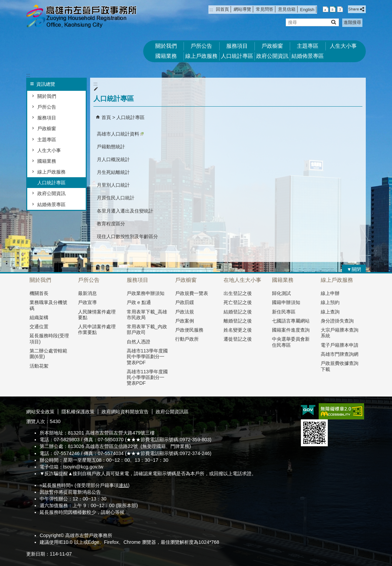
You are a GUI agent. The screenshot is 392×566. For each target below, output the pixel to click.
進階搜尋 (352, 22)
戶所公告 (201, 46)
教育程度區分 (111, 224)
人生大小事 (343, 46)
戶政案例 (185, 321)
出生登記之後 (238, 293)
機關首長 (39, 293)
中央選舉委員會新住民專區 (291, 342)
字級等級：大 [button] (340, 9)
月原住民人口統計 (116, 198)
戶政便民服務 (189, 330)
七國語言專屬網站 (291, 321)
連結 (123, 485)
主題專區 (308, 46)
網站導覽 (242, 9)
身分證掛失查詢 (337, 321)
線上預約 (330, 302)
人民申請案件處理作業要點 (97, 329)
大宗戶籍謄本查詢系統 (340, 333)
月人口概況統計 (113, 159)
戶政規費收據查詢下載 (340, 366)
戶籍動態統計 (111, 147)
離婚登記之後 (238, 321)
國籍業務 (166, 56)
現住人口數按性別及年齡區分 (127, 236)
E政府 (308, 411)
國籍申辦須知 (286, 302)
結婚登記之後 (238, 312)
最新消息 (87, 293)
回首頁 (222, 9)
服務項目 (237, 46)
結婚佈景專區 (308, 56)
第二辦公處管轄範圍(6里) (48, 354)
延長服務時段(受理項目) (49, 338)
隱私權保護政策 (78, 412)
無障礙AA (341, 411)
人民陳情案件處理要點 (97, 315)
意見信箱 (287, 9)
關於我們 (166, 46)
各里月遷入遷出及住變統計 (125, 211)
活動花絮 (39, 366)
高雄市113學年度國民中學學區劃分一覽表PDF (147, 357)
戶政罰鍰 (185, 302)
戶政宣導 (87, 302)
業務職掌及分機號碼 (48, 305)
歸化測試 (281, 293)
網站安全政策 (40, 412)
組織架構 (39, 317)
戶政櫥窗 (272, 46)
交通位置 (39, 327)
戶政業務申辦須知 (146, 293)
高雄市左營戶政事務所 (83, 17)
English (307, 10)
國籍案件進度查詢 (291, 330)
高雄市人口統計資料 (120, 134)
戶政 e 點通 (139, 302)
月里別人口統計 (113, 185)
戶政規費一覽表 (192, 293)
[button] (333, 22)
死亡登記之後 (238, 302)
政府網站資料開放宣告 (125, 412)
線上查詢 (330, 312)
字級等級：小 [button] (326, 9)
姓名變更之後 (238, 330)
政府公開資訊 (272, 56)
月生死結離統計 (113, 172)
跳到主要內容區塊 (4, 4)
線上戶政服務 (201, 56)
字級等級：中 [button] (333, 9)
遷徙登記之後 (238, 339)
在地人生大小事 (242, 280)
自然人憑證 (139, 342)
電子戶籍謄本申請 (340, 345)
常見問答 (265, 9)
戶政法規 (185, 312)
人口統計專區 (237, 56)
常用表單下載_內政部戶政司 (147, 329)
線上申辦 (330, 293)
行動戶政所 (187, 339)
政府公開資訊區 (172, 412)
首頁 (106, 117)
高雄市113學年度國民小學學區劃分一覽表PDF (147, 378)
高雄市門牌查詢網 (340, 354)
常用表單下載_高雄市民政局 (147, 315)
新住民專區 (284, 312)
